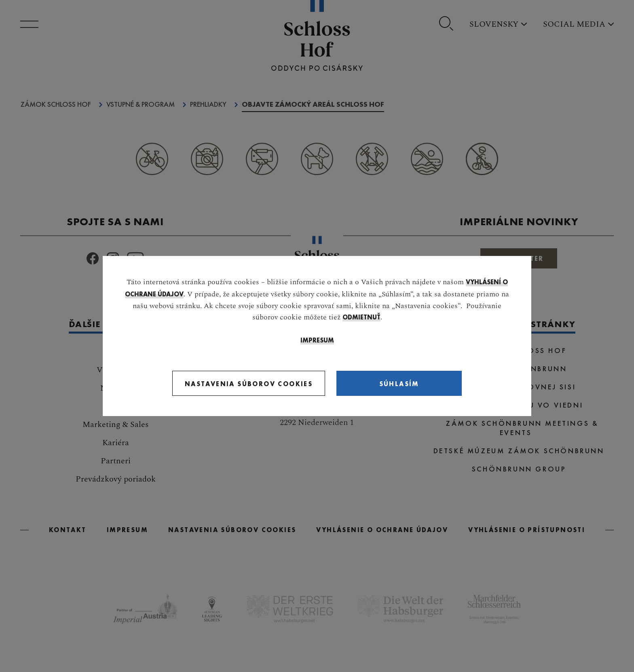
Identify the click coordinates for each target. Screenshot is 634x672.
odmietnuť (361, 317)
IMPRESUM (317, 340)
